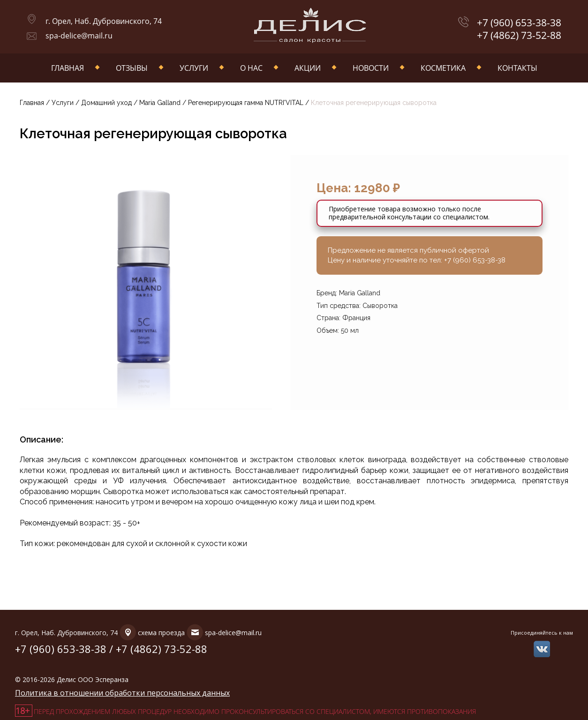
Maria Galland (161, 103)
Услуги (194, 68)
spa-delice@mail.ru (79, 36)
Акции (308, 68)
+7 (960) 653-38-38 (519, 23)
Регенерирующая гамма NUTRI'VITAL (246, 103)
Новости (371, 68)
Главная (68, 68)
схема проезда (161, 633)
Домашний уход (106, 103)
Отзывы (132, 68)
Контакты (517, 68)
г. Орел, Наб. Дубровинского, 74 (104, 21)
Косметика (443, 68)
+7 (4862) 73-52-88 (519, 35)
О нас (251, 68)
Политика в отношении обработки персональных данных (122, 693)
